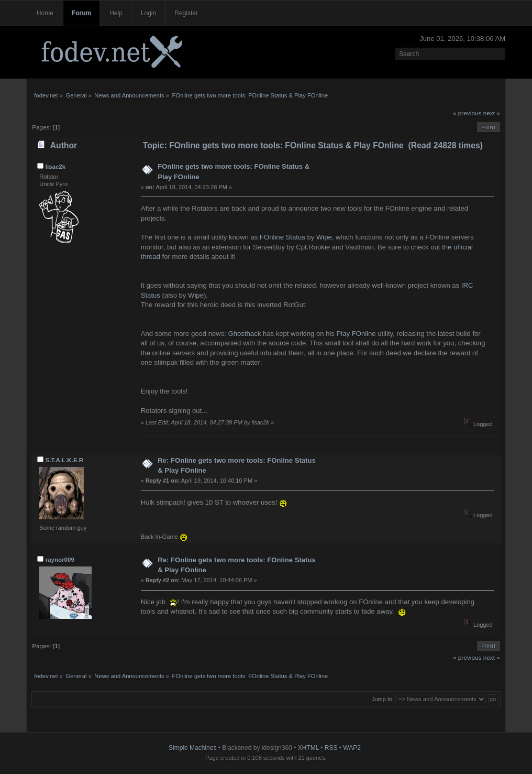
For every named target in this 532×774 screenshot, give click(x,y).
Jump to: (383, 699)
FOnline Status (282, 237)
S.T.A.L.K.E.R (64, 460)
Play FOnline (356, 334)
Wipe (324, 237)
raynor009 (60, 560)
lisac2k (56, 167)
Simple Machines (192, 748)
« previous (467, 113)
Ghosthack (245, 334)
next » (492, 113)
